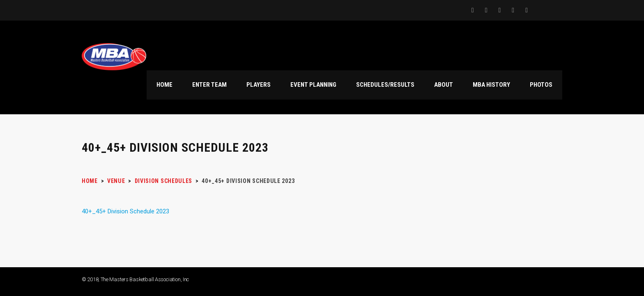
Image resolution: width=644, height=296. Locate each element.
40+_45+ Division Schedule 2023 (125, 211)
